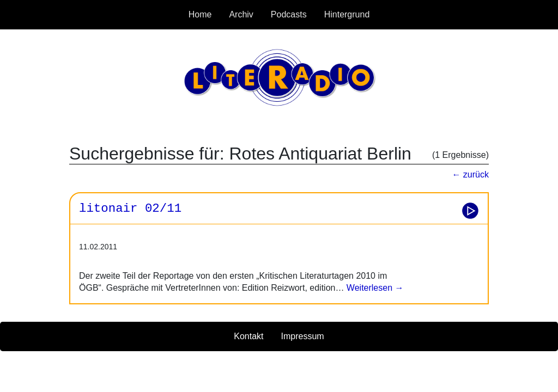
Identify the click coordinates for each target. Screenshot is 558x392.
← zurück (470, 174)
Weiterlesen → (374, 288)
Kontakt (248, 336)
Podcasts (289, 14)
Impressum (303, 336)
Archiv (241, 14)
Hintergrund (347, 14)
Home (200, 14)
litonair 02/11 (130, 209)
